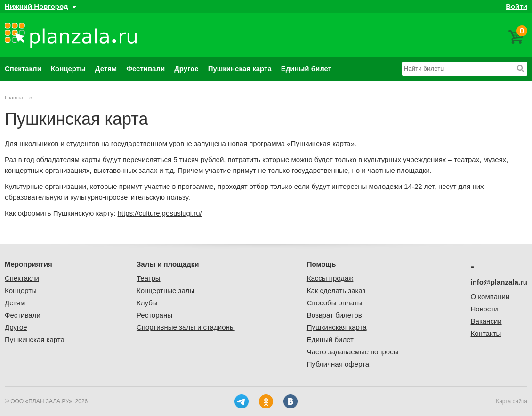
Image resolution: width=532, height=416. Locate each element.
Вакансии (486, 321)
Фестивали (145, 69)
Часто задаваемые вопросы (353, 352)
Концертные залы (165, 290)
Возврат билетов (335, 315)
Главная (15, 98)
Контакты (486, 333)
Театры (149, 278)
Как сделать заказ (336, 290)
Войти (516, 6)
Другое (186, 69)
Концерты (68, 69)
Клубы (147, 303)
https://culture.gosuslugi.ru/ (160, 213)
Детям (106, 69)
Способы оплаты (335, 303)
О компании (490, 297)
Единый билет (306, 69)
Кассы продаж (330, 278)
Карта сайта (512, 401)
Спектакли (23, 69)
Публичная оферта (338, 364)
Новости (484, 309)
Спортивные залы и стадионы (186, 327)
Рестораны (154, 315)
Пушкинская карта (240, 69)
